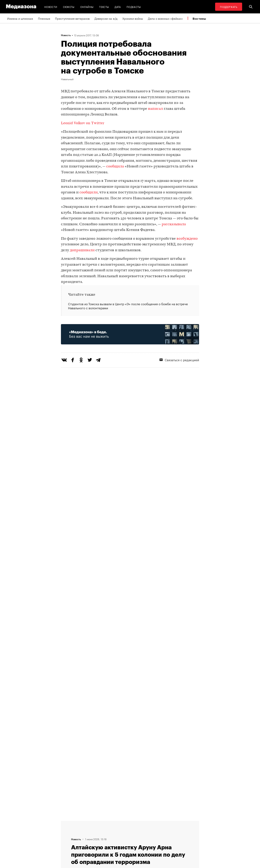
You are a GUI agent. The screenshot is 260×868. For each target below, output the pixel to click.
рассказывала (174, 224)
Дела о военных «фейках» (165, 18)
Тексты (104, 7)
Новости (51, 7)
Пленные (44, 18)
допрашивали (82, 250)
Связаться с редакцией (179, 360)
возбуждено (187, 239)
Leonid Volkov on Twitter (83, 123)
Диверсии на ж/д (106, 18)
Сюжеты (69, 7)
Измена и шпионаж (20, 18)
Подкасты (134, 7)
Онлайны (87, 7)
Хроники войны (133, 18)
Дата (118, 7)
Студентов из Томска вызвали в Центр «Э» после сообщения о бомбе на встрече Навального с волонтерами (128, 306)
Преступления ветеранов (72, 18)
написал (155, 109)
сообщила (115, 167)
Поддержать (229, 7)
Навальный (67, 79)
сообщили (89, 192)
